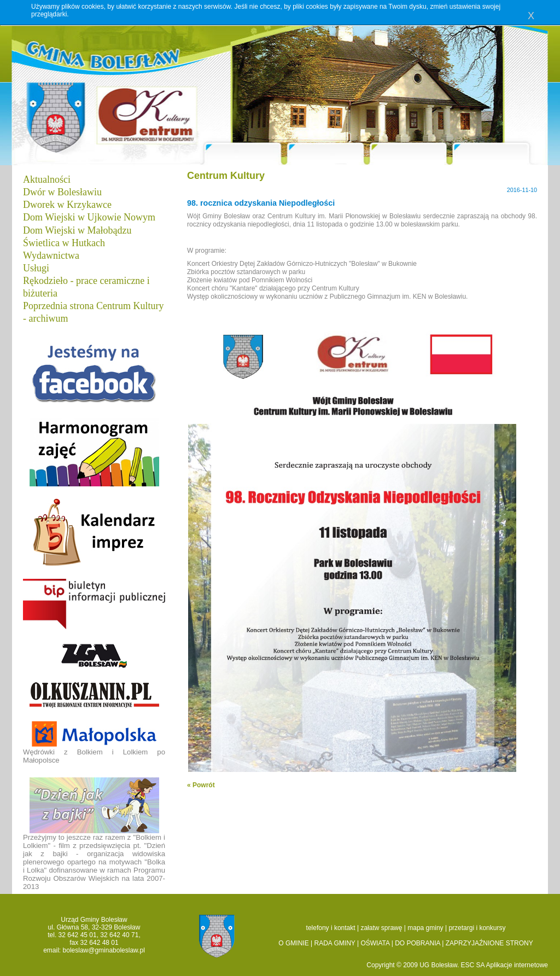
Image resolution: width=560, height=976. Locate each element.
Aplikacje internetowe (517, 965)
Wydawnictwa (51, 255)
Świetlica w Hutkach (64, 243)
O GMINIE (293, 943)
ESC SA (474, 965)
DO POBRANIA (418, 943)
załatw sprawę (381, 928)
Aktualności (47, 179)
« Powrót (201, 785)
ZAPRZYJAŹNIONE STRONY (489, 943)
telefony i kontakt (331, 928)
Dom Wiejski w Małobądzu (77, 230)
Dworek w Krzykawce (67, 205)
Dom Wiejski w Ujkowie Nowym (89, 217)
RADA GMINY (335, 943)
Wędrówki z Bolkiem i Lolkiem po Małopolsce (94, 742)
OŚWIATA (375, 943)
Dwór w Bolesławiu (62, 192)
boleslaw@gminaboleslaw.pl (104, 950)
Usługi (36, 268)
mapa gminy (425, 928)
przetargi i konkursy (477, 928)
